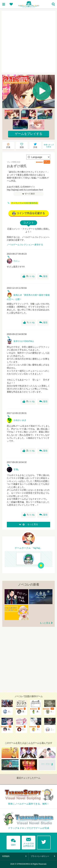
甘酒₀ (16, 469)
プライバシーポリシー (40, 856)
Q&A (13, 842)
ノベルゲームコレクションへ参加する (25, 245)
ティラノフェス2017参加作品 (24, 203)
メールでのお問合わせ (29, 842)
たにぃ (17, 261)
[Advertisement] (28, 42)
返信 (43, 276)
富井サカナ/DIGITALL (24, 341)
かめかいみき (20, 420)
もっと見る (45, 623)
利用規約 (6, 856)
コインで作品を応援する (29, 213)
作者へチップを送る (49, 146)
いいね (28, 276)
